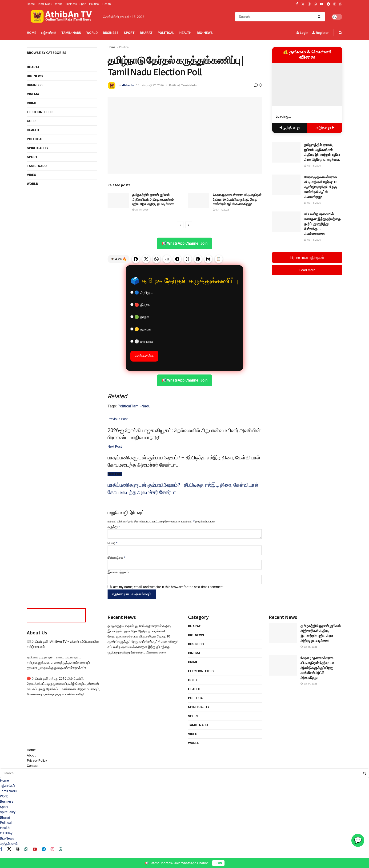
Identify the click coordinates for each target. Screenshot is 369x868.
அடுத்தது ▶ (325, 128)
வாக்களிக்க (144, 356)
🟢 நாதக (140, 317)
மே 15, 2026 (140, 210)
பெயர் (112, 543)
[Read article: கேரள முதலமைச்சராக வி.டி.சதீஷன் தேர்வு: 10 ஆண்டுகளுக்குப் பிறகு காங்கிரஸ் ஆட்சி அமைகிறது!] (199, 200)
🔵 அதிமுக (142, 293)
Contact (33, 766)
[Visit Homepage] (62, 17)
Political (94, 4)
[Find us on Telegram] (44, 849)
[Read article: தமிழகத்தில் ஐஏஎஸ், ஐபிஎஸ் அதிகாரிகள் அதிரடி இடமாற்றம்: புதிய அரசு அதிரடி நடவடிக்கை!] (118, 200)
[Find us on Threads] (309, 4)
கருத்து (114, 527)
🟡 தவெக (141, 329)
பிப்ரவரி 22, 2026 (153, 85)
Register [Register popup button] (320, 33)
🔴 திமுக (140, 305)
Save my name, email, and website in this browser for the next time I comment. (168, 587)
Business (71, 4)
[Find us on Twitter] (9, 849)
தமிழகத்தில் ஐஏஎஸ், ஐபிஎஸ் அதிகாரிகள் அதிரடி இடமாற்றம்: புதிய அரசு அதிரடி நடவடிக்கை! (153, 199)
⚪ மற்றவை (142, 341)
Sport (83, 4)
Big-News (205, 33)
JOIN (218, 863)
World (59, 4)
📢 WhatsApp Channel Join (184, 243)
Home (31, 4)
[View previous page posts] (180, 225)
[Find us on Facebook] (1, 849)
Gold (31, 121)
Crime (32, 103)
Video (32, 175)
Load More (307, 270)
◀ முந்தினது (290, 128)
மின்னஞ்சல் (116, 557)
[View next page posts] (189, 225)
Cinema (33, 94)
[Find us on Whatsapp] (26, 849)
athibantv (128, 85)
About (31, 755)
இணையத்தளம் (118, 572)
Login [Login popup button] (302, 33)
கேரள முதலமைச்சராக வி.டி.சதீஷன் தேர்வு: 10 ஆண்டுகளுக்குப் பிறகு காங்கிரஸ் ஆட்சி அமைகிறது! (237, 199)
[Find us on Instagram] (52, 849)
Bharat (146, 33)
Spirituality (38, 148)
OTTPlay (6, 833)
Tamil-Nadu (45, 4)
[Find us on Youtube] (35, 849)
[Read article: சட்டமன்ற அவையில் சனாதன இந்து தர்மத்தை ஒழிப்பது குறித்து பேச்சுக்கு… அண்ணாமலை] (286, 222)
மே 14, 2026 (221, 210)
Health (107, 4)
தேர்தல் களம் (9, 844)
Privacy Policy (37, 760)
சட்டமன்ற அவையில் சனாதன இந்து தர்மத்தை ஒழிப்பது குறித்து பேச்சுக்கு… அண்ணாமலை (322, 224)
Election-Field (40, 112)
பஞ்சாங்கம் (49, 33)
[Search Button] (320, 17)
